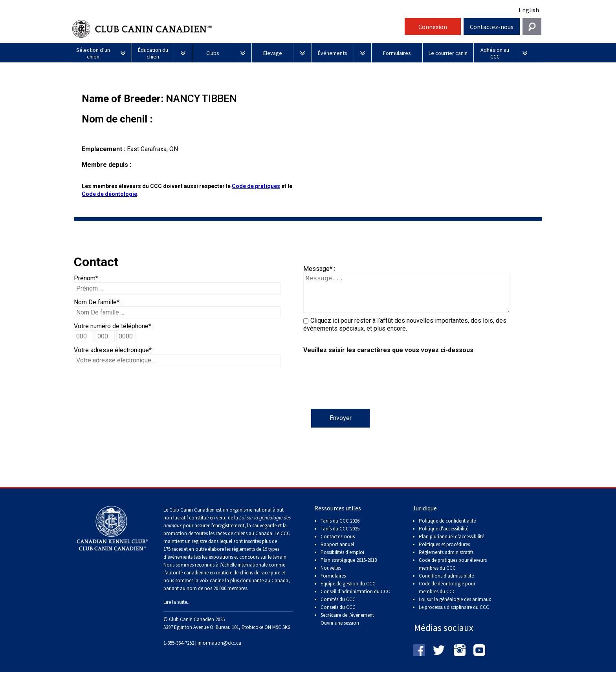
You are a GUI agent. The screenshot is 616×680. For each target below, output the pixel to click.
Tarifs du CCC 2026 (340, 529)
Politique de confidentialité (447, 529)
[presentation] (363, 393)
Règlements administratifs (446, 560)
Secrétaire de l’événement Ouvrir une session (347, 627)
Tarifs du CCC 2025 (340, 537)
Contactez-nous (492, 27)
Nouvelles (331, 576)
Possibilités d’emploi (342, 560)
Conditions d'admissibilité (446, 584)
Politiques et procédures (444, 552)
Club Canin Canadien (237, 29)
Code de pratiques (256, 186)
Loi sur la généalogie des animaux (455, 607)
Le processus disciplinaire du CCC (454, 615)
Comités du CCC (338, 607)
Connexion (433, 27)
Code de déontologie (109, 194)
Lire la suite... (177, 610)
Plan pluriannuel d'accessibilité (451, 544)
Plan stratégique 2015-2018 (349, 568)
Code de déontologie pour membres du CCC (447, 595)
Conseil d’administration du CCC (355, 599)
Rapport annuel (337, 552)
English (529, 10)
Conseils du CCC (338, 615)
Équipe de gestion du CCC (348, 591)
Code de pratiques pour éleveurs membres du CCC (453, 572)
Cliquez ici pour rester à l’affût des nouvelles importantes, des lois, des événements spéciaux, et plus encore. (405, 332)
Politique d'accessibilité (444, 537)
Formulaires (333, 584)
